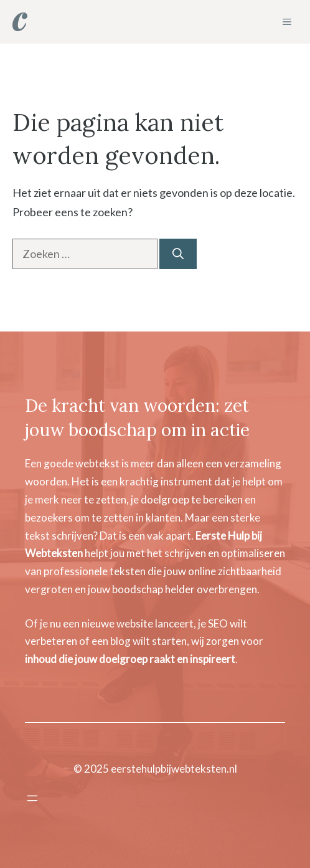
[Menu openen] (32, 798)
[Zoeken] (178, 254)
